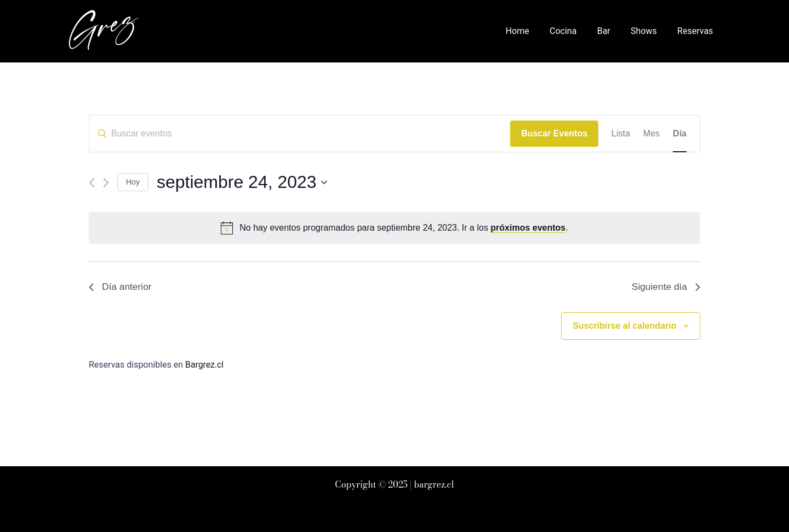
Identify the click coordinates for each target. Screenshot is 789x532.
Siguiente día (665, 287)
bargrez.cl (434, 484)
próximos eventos (528, 228)
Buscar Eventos (554, 133)
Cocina (573, 31)
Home (531, 31)
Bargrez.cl (205, 365)
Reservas (697, 31)
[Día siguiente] (106, 183)
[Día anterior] (92, 183)
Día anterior (121, 287)
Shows (648, 31)
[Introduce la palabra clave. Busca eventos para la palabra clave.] (300, 134)
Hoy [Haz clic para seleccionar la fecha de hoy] (133, 182)
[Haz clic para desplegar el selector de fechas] (242, 182)
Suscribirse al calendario (624, 326)
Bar (611, 31)
